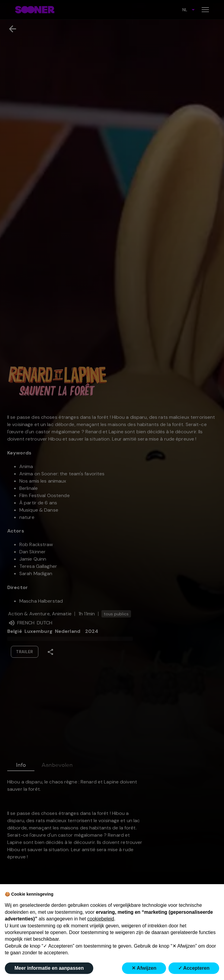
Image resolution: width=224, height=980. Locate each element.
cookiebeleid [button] (101, 919)
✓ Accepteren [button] (194, 968)
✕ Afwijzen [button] (144, 968)
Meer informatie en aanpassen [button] (49, 968)
